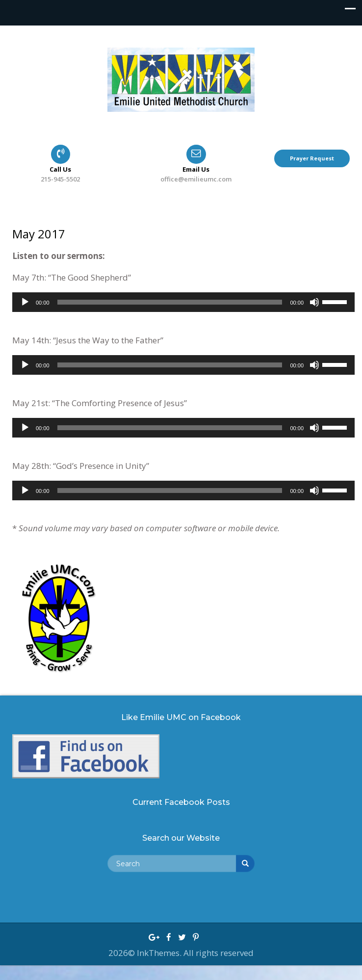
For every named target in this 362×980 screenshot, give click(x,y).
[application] (183, 302)
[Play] (25, 302)
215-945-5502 (60, 179)
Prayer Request (312, 158)
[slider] (170, 302)
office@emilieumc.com (196, 179)
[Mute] (314, 302)
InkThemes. (160, 953)
